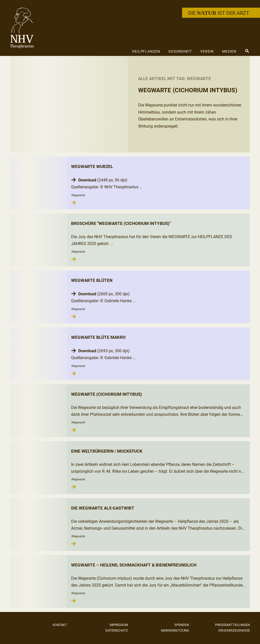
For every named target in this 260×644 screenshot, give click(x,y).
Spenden (182, 625)
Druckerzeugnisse (234, 630)
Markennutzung (175, 630)
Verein (207, 51)
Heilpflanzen (146, 51)
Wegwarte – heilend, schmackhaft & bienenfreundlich (134, 565)
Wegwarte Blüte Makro (98, 337)
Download (87, 180)
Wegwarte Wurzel (92, 166)
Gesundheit (180, 51)
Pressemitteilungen (232, 625)
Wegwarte (78, 195)
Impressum (119, 625)
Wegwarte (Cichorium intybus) (107, 394)
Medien (229, 51)
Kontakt (60, 625)
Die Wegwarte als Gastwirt (103, 508)
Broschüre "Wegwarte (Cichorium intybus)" (121, 223)
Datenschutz (117, 630)
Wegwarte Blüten (92, 280)
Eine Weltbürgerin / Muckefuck (107, 451)
